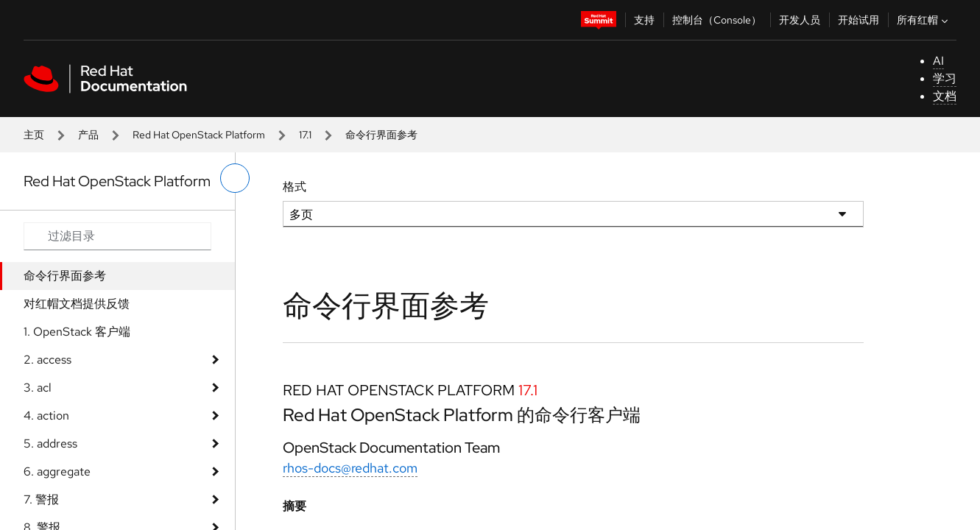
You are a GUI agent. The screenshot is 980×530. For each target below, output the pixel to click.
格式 (295, 187)
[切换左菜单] (235, 178)
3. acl (38, 388)
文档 (945, 96)
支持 (644, 20)
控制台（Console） (717, 20)
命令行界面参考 (65, 276)
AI (938, 61)
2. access (47, 360)
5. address (50, 444)
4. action (46, 416)
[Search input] (117, 236)
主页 (34, 135)
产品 (88, 135)
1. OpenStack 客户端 (77, 332)
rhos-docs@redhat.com (350, 468)
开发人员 (800, 20)
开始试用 (859, 20)
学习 (945, 78)
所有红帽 (924, 20)
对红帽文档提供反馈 (77, 304)
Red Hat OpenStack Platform (199, 135)
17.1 (305, 135)
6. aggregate (57, 471)
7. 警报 (41, 499)
